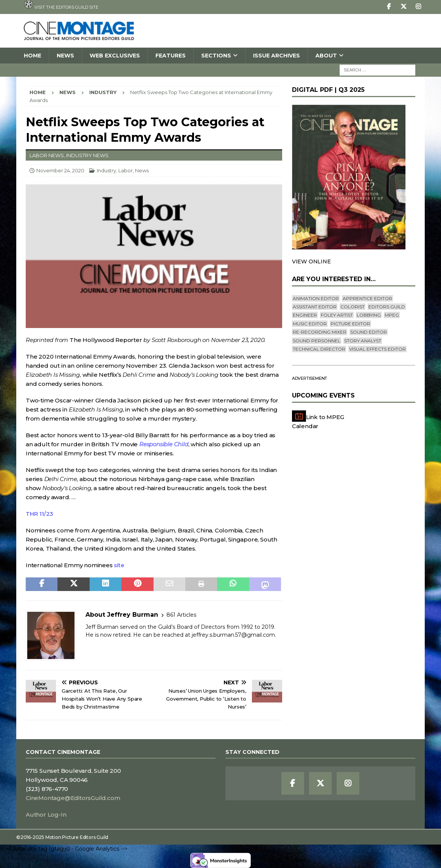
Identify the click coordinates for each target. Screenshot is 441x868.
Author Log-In (46, 815)
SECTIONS (216, 56)
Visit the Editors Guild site (61, 5)
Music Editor (310, 324)
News (65, 56)
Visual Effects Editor (377, 349)
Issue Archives (276, 56)
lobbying (369, 315)
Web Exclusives (115, 56)
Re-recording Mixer (320, 332)
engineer (305, 315)
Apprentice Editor (367, 298)
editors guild (387, 307)
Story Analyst (363, 341)
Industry (106, 170)
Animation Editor (316, 298)
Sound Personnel (317, 341)
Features (171, 56)
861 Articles (181, 615)
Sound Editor (369, 332)
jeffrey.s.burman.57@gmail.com (233, 635)
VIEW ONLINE (311, 261)
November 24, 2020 (60, 170)
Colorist (352, 307)
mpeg (392, 315)
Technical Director (319, 349)
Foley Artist (337, 315)
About (326, 56)
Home (33, 56)
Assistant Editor (315, 307)
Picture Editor (350, 324)
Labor (126, 170)
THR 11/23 (40, 514)
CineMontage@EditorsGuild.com (73, 798)
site (119, 565)
